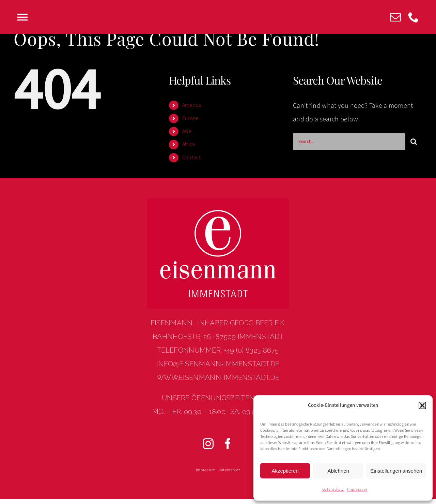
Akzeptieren (285, 471)
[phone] (414, 17)
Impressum (357, 490)
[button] (422, 405)
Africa (189, 144)
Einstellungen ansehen (396, 471)
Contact (191, 158)
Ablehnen (338, 471)
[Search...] (349, 142)
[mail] (395, 17)
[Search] (414, 142)
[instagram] (208, 444)
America (192, 105)
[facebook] (228, 444)
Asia (187, 131)
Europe (191, 118)
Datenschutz (333, 490)
